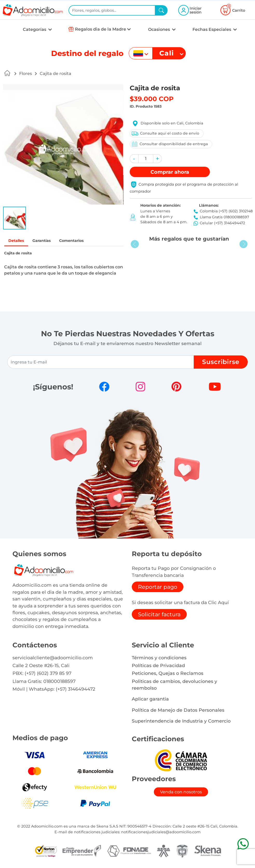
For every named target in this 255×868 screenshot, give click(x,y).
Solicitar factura (159, 615)
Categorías (35, 29)
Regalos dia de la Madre (101, 29)
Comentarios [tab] (79, 241)
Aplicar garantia (150, 700)
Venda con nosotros (181, 793)
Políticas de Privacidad (158, 666)
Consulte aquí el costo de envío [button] (165, 134)
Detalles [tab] (18, 241)
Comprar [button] (170, 172)
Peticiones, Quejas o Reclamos (168, 674)
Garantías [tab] (46, 241)
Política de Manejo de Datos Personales (178, 711)
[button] (15, 218)
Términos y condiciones (159, 658)
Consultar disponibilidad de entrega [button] (169, 144)
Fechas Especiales (212, 29)
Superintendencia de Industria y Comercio (181, 722)
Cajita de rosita (56, 73)
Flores (26, 73)
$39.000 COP (152, 99)
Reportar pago (158, 588)
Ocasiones (160, 29)
